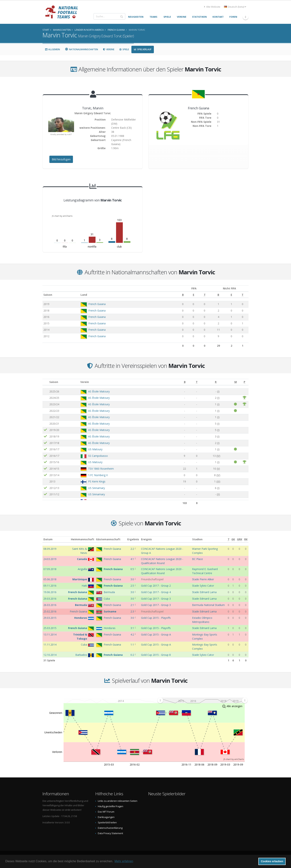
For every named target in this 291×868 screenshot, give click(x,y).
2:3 (133, 611)
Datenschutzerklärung (110, 828)
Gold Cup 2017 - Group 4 (156, 592)
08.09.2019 (50, 549)
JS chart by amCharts (62, 216)
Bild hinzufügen (61, 159)
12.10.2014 (50, 655)
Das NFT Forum (106, 812)
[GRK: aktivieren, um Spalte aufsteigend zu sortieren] (239, 539)
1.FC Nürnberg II (98, 475)
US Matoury (95, 449)
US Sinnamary (97, 488)
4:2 (133, 634)
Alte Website (212, 7)
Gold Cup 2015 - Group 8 (156, 655)
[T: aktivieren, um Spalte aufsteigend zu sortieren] (196, 295)
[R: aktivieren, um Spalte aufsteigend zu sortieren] (216, 382)
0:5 (133, 569)
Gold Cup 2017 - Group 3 (156, 599)
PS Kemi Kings (97, 481)
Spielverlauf (143, 49)
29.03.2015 (50, 618)
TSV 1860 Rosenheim (101, 469)
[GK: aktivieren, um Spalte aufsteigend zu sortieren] (233, 539)
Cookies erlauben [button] (272, 861)
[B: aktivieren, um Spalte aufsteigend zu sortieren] (176, 295)
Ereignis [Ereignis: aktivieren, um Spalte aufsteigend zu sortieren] (146, 539)
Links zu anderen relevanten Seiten (118, 801)
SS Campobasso (98, 456)
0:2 (133, 655)
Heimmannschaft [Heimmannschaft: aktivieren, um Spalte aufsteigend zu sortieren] (83, 539)
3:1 (133, 628)
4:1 (133, 559)
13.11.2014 (50, 634)
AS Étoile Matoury (99, 391)
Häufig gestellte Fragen (111, 806)
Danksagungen (106, 817)
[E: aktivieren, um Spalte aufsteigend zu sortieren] (186, 295)
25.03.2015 (50, 628)
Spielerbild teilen (107, 823)
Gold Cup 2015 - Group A (156, 634)
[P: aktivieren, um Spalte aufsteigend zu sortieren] (245, 382)
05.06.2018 (50, 579)
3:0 (133, 579)
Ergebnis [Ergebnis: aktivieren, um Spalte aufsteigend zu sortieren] (133, 539)
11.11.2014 (50, 645)
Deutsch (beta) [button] (235, 7)
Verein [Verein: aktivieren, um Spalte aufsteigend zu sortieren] (85, 382)
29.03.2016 (50, 599)
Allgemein (52, 49)
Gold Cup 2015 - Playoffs (156, 618)
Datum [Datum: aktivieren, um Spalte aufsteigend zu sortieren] (48, 539)
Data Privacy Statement (110, 833)
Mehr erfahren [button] (124, 861)
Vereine (109, 49)
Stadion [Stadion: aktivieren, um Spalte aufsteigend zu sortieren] (197, 539)
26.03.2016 (50, 605)
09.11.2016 (50, 586)
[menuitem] (202, 700)
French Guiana (95, 304)
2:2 (133, 549)
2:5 (133, 586)
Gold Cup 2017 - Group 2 (156, 586)
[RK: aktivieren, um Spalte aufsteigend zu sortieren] (246, 539)
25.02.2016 (50, 611)
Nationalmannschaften (81, 49)
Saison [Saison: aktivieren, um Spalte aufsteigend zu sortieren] (48, 295)
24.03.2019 (50, 559)
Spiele (124, 49)
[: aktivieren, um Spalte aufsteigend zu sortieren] (45, 382)
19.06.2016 (50, 592)
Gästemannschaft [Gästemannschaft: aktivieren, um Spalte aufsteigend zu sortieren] (108, 539)
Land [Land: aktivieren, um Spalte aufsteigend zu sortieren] (82, 295)
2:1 (133, 605)
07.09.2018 (50, 569)
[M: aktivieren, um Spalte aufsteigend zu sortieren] (236, 382)
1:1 (133, 645)
